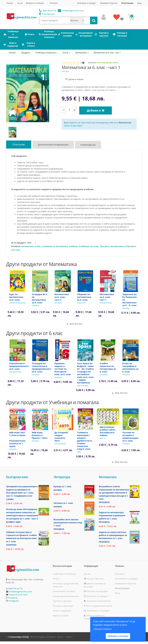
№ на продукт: (19, 245)
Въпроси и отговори (36, 3)
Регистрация (134, 3)
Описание (19, 148)
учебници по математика (55, 249)
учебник (73, 249)
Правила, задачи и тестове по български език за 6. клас (63, 371)
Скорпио (11, 547)
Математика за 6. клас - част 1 (107, 56)
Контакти (56, 3)
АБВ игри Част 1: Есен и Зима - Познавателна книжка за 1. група (17, 442)
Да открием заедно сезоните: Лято (61, 439)
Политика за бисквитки (97, 603)
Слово (10, 502)
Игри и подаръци (62, 613)
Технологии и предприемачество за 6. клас (20, 369)
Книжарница (47, 17)
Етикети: (16, 249)
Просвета (65, 75)
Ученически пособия (64, 594)
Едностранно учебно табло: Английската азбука (108, 433)
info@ (71, 14)
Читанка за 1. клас (63, 506)
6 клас (66, 56)
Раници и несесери (63, 608)
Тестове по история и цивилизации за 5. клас (130, 439)
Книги (56, 581)
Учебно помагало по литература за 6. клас (108, 370)
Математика (81, 56)
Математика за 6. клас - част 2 (62, 300)
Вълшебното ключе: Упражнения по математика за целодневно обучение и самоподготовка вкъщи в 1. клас (114, 495)
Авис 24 (103, 441)
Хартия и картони (62, 603)
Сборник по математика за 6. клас (84, 300)
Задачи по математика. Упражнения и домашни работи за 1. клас (112, 518)
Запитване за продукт (90, 3)
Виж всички (74, 326)
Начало (9, 3)
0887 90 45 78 (47, 14)
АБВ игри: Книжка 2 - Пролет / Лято (40, 438)
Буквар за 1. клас (62, 489)
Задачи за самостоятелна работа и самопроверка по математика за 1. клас (113, 538)
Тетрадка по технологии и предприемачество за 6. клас (43, 370)
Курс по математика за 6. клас (16, 300)
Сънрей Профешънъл (17, 305)
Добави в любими (76, 83)
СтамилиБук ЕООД (18, 639)
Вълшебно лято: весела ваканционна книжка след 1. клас (68, 525)
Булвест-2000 (13, 525)
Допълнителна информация (54, 148)
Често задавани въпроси (98, 608)
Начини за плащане (96, 594)
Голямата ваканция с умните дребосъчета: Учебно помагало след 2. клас (85, 443)
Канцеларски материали (66, 599)
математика (27, 249)
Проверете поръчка (114, 3)
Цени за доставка (73, 127)
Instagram (14, 603)
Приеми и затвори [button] (118, 636)
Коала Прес (81, 305)
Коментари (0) (90, 148)
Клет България (83, 388)
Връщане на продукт (96, 599)
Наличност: (93, 66)
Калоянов (58, 380)
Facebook (13, 600)
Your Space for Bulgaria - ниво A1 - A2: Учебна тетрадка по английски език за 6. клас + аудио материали (85, 376)
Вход (140, 6)
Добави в (96, 113)
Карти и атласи (61, 618)
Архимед (126, 311)
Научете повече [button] (102, 629)
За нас (21, 3)
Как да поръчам (94, 581)
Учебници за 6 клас (89, 249)
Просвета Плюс (106, 305)
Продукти (25, 56)
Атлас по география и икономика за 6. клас (130, 370)
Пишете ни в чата (18, 597)
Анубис (58, 493)
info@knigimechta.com (20, 594)
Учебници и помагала (46, 56)
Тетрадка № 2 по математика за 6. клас (39, 301)
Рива (79, 455)
